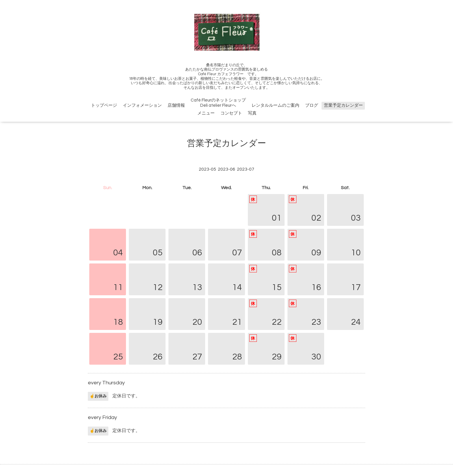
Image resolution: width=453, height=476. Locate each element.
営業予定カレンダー (343, 105)
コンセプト (231, 113)
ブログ (312, 105)
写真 (252, 113)
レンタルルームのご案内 (275, 105)
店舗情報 (176, 105)
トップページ (104, 105)
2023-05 (207, 169)
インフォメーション (142, 105)
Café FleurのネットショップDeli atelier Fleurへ (218, 103)
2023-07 (246, 169)
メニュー (206, 113)
